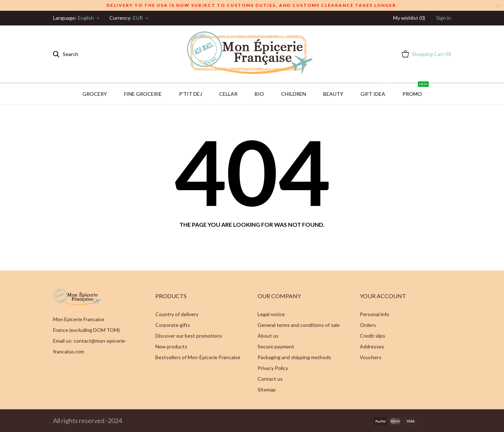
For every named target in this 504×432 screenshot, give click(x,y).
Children (294, 94)
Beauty (333, 94)
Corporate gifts (173, 325)
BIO (259, 94)
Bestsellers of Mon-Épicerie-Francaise (198, 357)
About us (268, 336)
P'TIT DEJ (190, 94)
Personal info (375, 314)
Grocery (95, 94)
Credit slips (373, 336)
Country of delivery (177, 314)
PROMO (416, 90)
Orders (368, 325)
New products (171, 346)
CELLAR (228, 94)
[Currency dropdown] (141, 18)
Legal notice (271, 314)
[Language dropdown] (89, 18)
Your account (383, 296)
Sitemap (267, 389)
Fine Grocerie (143, 94)
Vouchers (371, 357)
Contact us (270, 379)
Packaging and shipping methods (294, 357)
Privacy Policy (273, 368)
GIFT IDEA (376, 90)
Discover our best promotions (189, 336)
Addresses (372, 346)
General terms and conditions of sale (299, 325)
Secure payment (276, 346)
